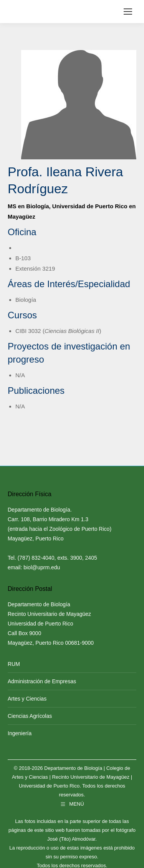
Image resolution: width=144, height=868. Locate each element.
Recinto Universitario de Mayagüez (91, 777)
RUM (14, 664)
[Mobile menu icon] (128, 12)
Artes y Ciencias (27, 699)
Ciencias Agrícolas (30, 716)
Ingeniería (20, 733)
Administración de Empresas (42, 681)
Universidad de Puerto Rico (49, 786)
